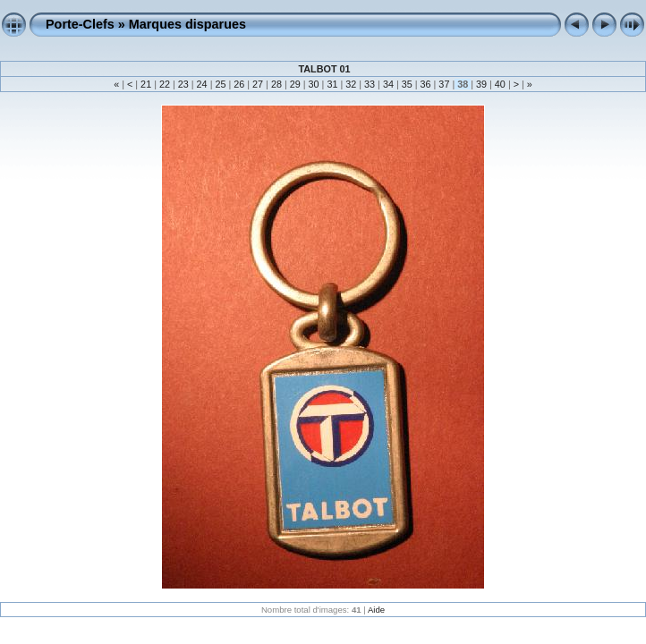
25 (220, 84)
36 (426, 84)
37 (444, 84)
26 (239, 84)
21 (146, 84)
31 (332, 84)
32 (351, 84)
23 (183, 84)
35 (407, 84)
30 (314, 84)
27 (258, 84)
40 (500, 84)
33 (370, 84)
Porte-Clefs (80, 24)
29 (295, 84)
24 (202, 84)
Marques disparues (187, 24)
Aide (376, 610)
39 (481, 84)
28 (276, 84)
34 (388, 84)
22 (165, 84)
